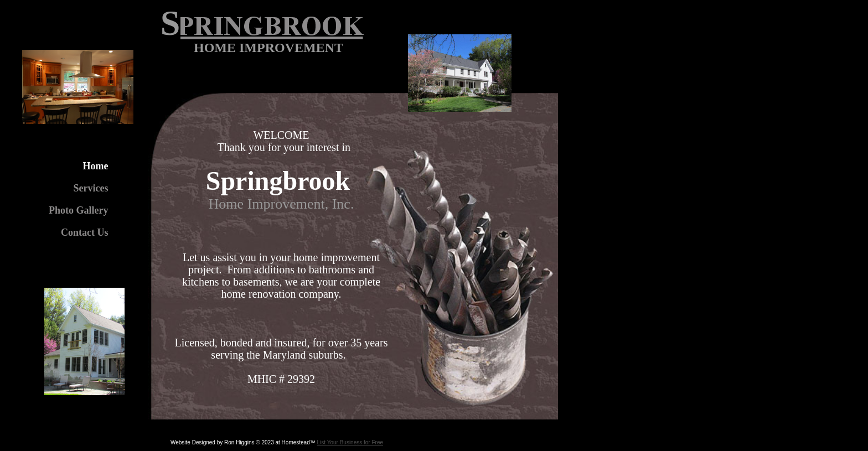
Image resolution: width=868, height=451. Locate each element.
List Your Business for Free (350, 442)
